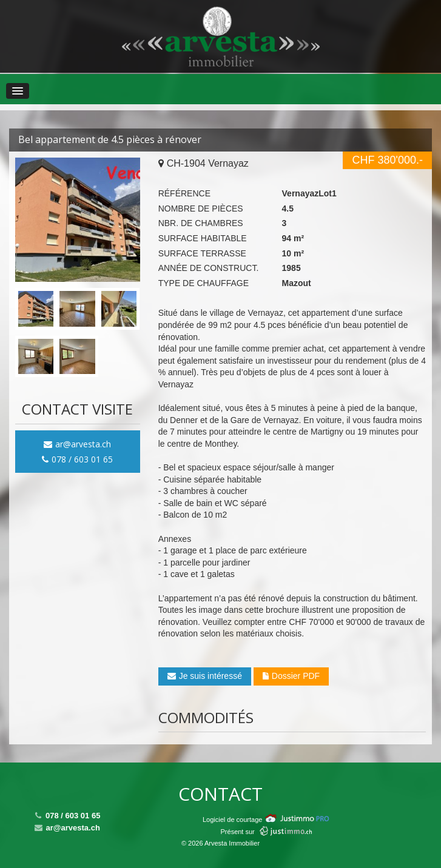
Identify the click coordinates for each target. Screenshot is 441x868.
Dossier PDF (291, 676)
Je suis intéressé (205, 676)
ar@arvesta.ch (77, 444)
